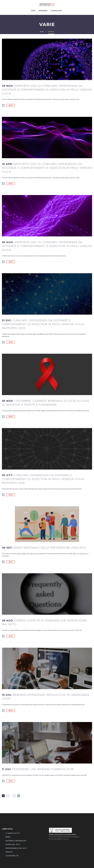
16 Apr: (47, 168)
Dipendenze (43, 11)
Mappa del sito (13, 844)
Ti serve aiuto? (13, 833)
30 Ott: (43, 479)
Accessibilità (12, 856)
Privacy (9, 852)
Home (33, 11)
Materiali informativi (16, 841)
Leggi (11, 105)
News (8, 837)
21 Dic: (43, 324)
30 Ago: (47, 246)
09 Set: (44, 548)
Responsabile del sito (16, 848)
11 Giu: (38, 769)
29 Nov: (47, 90)
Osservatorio (56, 11)
